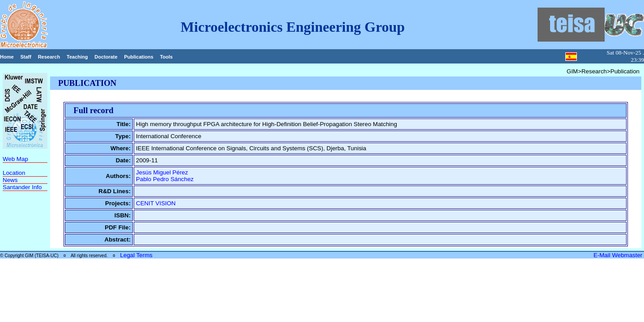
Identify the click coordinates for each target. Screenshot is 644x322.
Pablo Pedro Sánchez (165, 179)
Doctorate (106, 57)
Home (7, 57)
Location (14, 173)
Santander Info (22, 187)
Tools (167, 57)
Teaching (77, 57)
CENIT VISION (156, 203)
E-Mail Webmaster (619, 255)
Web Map (15, 159)
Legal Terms (136, 255)
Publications (138, 57)
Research (49, 57)
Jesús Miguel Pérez (162, 172)
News (10, 180)
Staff (25, 57)
